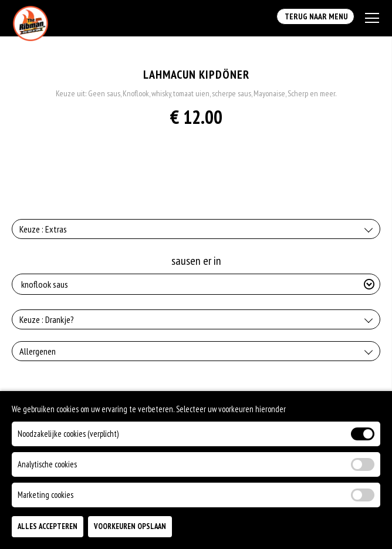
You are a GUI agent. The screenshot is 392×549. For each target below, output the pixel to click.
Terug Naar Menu (315, 16)
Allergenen (38, 351)
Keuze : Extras (43, 229)
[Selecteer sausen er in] (196, 284)
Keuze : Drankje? (47, 319)
